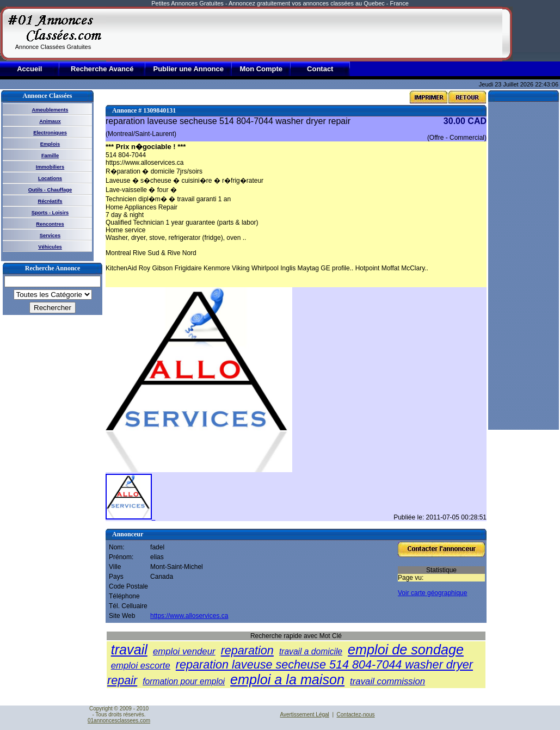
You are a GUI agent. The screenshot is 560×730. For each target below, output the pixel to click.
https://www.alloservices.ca (189, 616)
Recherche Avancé (102, 69)
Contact (320, 69)
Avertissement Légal (304, 714)
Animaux (50, 121)
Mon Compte (261, 69)
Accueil (29, 69)
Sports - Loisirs (50, 213)
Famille (50, 156)
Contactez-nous (356, 714)
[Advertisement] (174, 34)
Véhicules (50, 247)
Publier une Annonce (188, 69)
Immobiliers (50, 167)
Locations (50, 178)
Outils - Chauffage (50, 190)
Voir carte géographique (432, 593)
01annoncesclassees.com (119, 720)
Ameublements (50, 110)
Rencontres (50, 224)
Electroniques (50, 133)
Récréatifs (50, 201)
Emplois (50, 144)
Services (50, 236)
